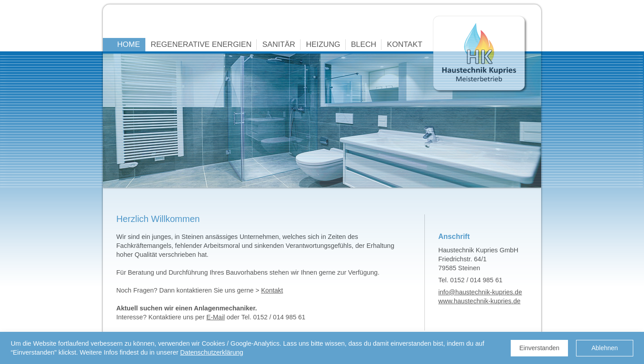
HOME (129, 44)
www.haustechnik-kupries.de (479, 301)
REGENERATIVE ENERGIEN (201, 44)
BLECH (364, 44)
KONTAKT (405, 44)
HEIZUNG (323, 44)
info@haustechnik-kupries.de (480, 292)
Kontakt (272, 290)
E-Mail (216, 317)
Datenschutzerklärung (212, 352)
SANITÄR (279, 44)
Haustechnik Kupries (480, 54)
